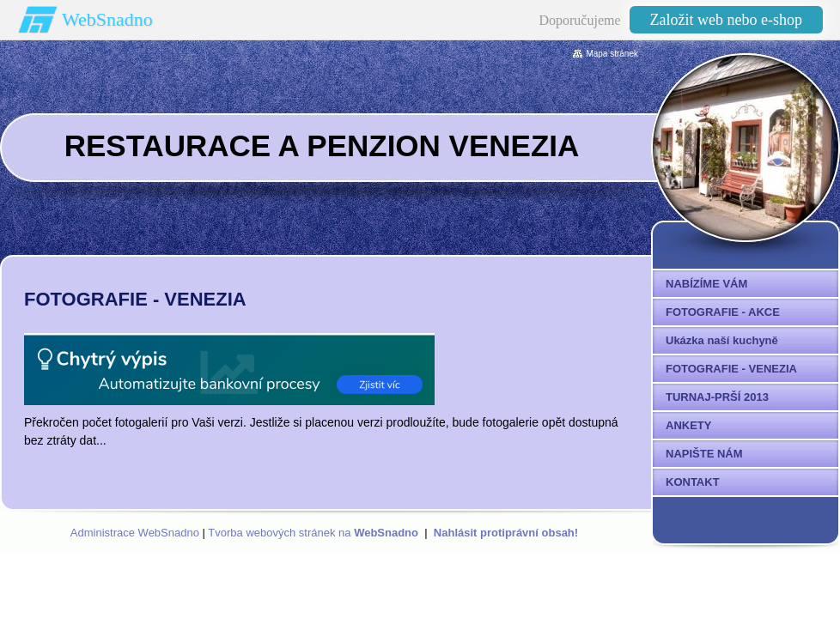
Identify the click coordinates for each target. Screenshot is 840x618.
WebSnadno (107, 19)
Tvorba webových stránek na (313, 533)
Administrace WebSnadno (135, 533)
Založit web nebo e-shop (726, 20)
